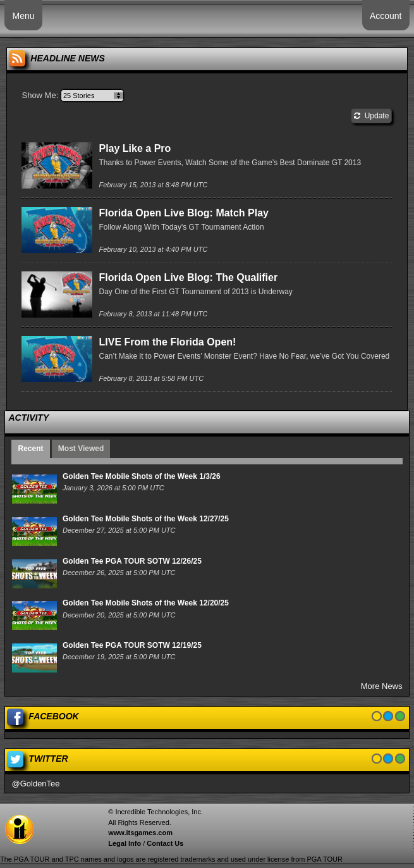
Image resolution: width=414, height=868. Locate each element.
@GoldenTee (35, 784)
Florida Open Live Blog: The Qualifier (188, 277)
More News (382, 686)
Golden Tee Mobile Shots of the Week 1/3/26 (142, 476)
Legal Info (125, 843)
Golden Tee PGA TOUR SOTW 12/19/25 (132, 645)
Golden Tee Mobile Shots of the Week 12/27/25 (146, 519)
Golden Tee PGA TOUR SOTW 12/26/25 (132, 561)
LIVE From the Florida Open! (167, 342)
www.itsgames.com (140, 833)
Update (371, 116)
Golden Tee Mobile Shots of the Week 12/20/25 (146, 603)
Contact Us (165, 843)
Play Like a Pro (135, 148)
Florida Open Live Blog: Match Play (183, 213)
